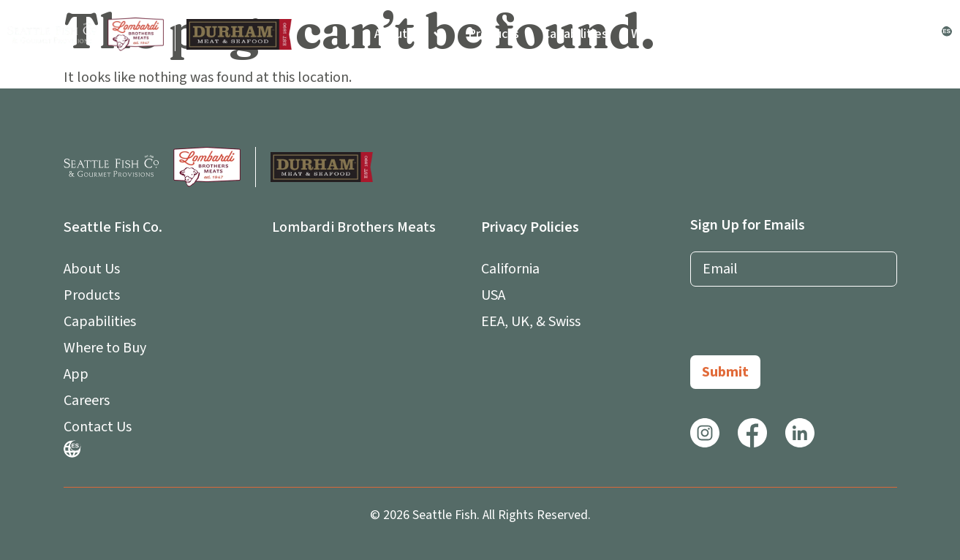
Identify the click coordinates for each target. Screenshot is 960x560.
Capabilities (575, 34)
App (751, 34)
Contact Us (893, 34)
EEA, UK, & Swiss (531, 322)
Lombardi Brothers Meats (354, 227)
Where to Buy (669, 34)
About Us (409, 34)
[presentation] (801, 327)
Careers (817, 34)
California (510, 269)
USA (493, 295)
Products (494, 34)
